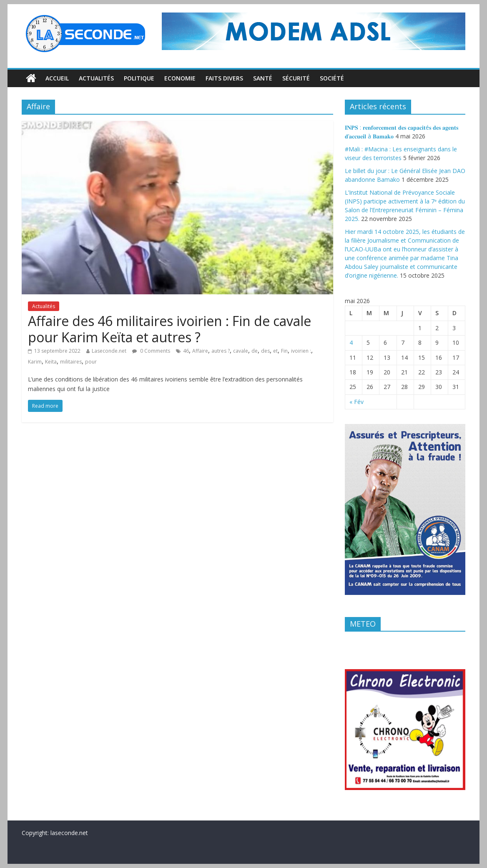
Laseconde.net (109, 351)
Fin (284, 351)
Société (332, 78)
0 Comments (151, 351)
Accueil (57, 78)
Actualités (96, 78)
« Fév (356, 402)
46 (186, 351)
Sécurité (296, 78)
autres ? (221, 351)
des (265, 351)
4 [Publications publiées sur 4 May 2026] (351, 342)
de (255, 351)
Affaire (200, 351)
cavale (241, 351)
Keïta (51, 362)
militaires (71, 362)
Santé (263, 78)
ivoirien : (301, 351)
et (275, 351)
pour (91, 362)
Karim (35, 362)
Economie (180, 78)
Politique (139, 78)
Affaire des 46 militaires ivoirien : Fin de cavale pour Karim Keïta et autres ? (169, 329)
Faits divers (224, 78)
